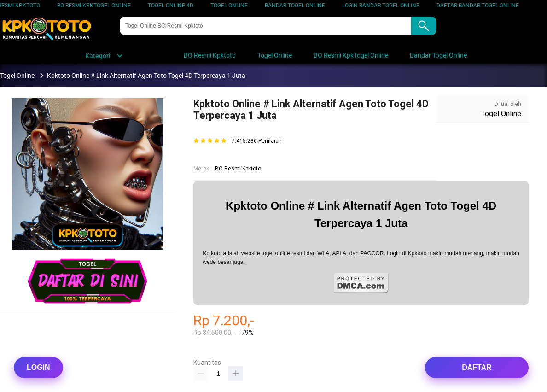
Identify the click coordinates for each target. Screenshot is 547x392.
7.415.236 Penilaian (257, 141)
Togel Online (229, 6)
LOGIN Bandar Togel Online (381, 6)
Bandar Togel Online (295, 6)
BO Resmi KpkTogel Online (94, 6)
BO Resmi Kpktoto (238, 169)
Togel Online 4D (171, 6)
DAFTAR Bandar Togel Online (478, 6)
